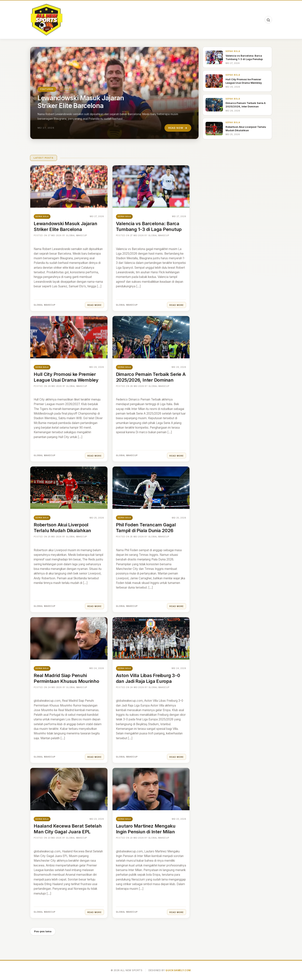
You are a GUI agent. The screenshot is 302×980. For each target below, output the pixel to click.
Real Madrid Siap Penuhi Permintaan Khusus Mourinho (66, 678)
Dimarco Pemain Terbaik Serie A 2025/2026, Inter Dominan (151, 377)
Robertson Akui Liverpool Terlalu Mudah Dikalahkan (62, 528)
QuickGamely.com (178, 970)
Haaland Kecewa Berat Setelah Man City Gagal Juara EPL (68, 829)
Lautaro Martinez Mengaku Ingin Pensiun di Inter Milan (146, 829)
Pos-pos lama (43, 931)
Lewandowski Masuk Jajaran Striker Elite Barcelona (81, 102)
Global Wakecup (76, 235)
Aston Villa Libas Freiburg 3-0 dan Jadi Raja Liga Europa (148, 678)
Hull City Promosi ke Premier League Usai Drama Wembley (66, 377)
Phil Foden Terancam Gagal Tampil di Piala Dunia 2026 (146, 528)
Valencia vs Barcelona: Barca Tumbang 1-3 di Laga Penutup (149, 226)
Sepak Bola (68, 89)
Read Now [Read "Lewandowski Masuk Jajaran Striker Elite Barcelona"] (178, 128)
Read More (94, 305)
